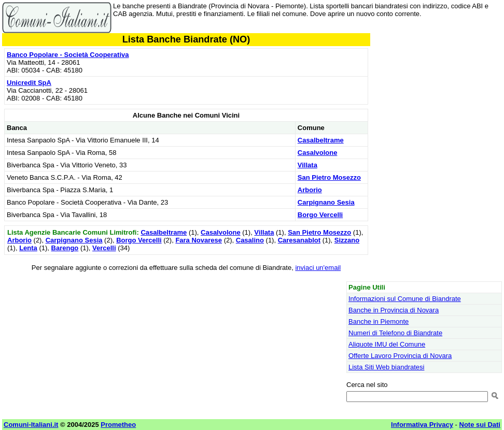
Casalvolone (318, 153)
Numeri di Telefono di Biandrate (395, 333)
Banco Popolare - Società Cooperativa (68, 55)
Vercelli (104, 248)
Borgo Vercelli (320, 215)
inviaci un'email (318, 268)
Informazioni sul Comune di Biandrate (405, 299)
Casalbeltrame (321, 140)
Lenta (28, 248)
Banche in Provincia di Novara (394, 310)
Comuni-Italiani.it (31, 425)
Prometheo (118, 425)
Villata (307, 165)
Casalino (250, 240)
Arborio (310, 190)
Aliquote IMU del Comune (387, 344)
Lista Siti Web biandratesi (386, 367)
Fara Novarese (199, 240)
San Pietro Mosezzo (329, 177)
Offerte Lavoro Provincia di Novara (400, 356)
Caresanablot (299, 240)
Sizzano (347, 240)
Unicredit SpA (29, 83)
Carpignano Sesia (326, 202)
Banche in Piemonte (379, 321)
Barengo (65, 248)
